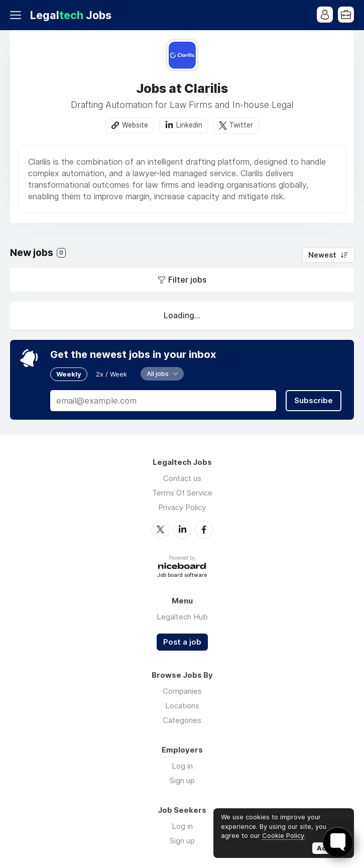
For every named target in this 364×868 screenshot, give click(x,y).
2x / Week (111, 374)
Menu (18, 15)
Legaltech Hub (182, 617)
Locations (182, 706)
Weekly (69, 374)
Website (135, 125)
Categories (182, 720)
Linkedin (189, 125)
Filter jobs (187, 280)
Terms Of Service (182, 493)
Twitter (241, 125)
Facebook (204, 530)
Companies (182, 691)
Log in (182, 766)
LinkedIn (182, 530)
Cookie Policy (283, 835)
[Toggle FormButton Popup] (338, 842)
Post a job (182, 642)
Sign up (182, 780)
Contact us (182, 478)
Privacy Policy (182, 507)
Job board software (182, 576)
